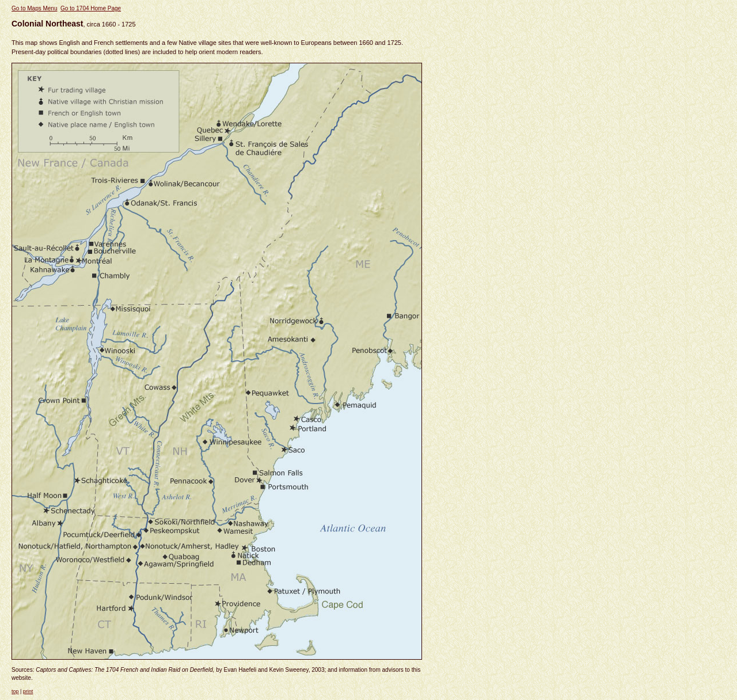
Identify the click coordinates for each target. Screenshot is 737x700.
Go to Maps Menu (34, 8)
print (28, 691)
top (15, 691)
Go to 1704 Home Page (91, 8)
